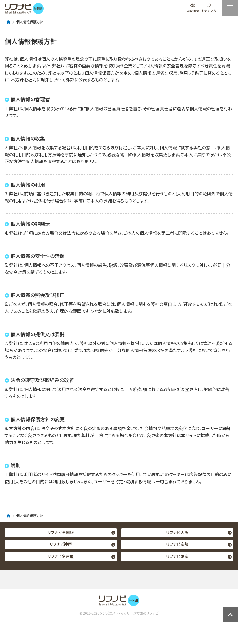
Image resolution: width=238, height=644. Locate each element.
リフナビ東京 (177, 556)
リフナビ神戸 (61, 544)
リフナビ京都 (177, 544)
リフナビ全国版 (61, 532)
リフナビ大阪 (177, 532)
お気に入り (209, 8)
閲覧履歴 (193, 8)
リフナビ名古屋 (61, 556)
